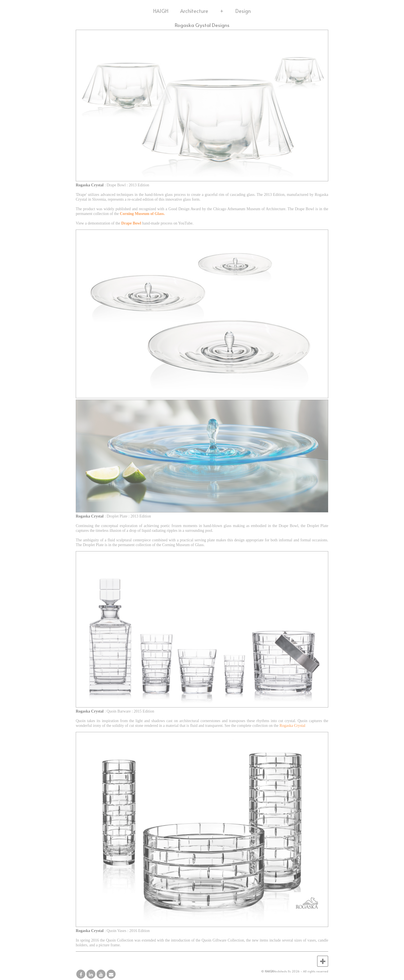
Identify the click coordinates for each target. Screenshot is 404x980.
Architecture (194, 11)
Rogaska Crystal (292, 726)
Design (243, 11)
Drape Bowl (131, 223)
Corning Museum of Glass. (142, 214)
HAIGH (161, 11)
